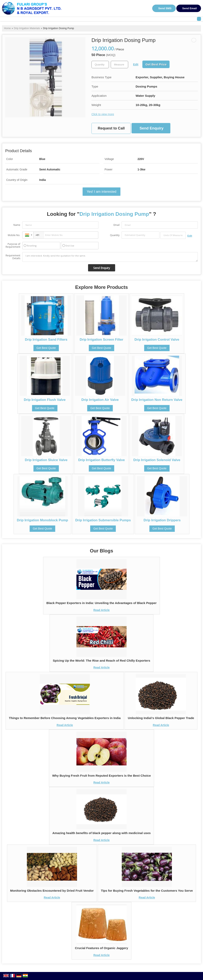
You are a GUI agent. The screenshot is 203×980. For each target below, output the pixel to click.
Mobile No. (14, 235)
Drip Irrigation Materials (27, 28)
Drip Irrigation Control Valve (157, 340)
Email (117, 225)
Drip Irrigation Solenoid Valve (157, 460)
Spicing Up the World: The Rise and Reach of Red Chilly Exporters (101, 661)
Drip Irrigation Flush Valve (45, 400)
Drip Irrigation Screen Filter (101, 340)
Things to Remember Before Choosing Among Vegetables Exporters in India (65, 718)
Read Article (101, 610)
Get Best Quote (46, 348)
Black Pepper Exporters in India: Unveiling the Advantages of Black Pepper (101, 603)
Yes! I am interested (101, 192)
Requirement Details (13, 257)
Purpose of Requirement (13, 246)
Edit (136, 64)
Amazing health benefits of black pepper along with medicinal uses (101, 833)
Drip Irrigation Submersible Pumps (103, 520)
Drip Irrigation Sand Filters (46, 340)
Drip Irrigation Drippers (162, 520)
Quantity (115, 235)
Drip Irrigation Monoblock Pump (42, 520)
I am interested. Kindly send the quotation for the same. (110, 257)
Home (7, 28)
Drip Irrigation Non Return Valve (157, 400)
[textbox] (119, 65)
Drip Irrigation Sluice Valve (46, 460)
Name (17, 225)
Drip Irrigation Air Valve (100, 400)
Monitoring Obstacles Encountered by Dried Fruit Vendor (52, 891)
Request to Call (111, 128)
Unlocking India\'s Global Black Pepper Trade (161, 718)
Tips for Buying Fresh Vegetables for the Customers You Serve (147, 891)
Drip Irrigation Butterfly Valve (101, 460)
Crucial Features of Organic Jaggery (101, 948)
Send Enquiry (152, 128)
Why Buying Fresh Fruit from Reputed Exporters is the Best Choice (101, 776)
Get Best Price (156, 64)
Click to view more (103, 114)
